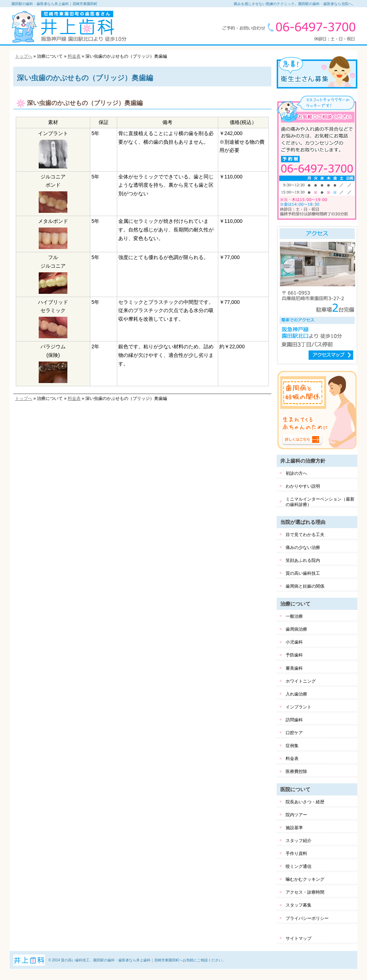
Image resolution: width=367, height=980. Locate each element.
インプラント (299, 707)
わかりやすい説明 (303, 486)
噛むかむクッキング (305, 879)
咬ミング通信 (299, 866)
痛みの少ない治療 (303, 548)
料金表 (74, 56)
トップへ (24, 56)
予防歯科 (294, 655)
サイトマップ (299, 938)
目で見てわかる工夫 (305, 535)
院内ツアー (296, 815)
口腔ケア (294, 733)
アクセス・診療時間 (305, 892)
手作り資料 (296, 854)
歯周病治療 (296, 629)
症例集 (292, 746)
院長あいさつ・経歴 (305, 802)
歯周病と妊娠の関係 (305, 586)
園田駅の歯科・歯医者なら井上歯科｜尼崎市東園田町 (54, 4)
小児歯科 (294, 642)
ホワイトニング (301, 681)
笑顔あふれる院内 (303, 560)
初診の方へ (296, 473)
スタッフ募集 (299, 905)
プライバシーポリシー (307, 918)
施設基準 (294, 828)
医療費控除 (296, 771)
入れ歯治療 (296, 694)
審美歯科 (294, 668)
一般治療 (294, 616)
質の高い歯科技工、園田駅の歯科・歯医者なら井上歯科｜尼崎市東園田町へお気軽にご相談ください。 (143, 960)
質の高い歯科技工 (303, 573)
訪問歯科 (294, 720)
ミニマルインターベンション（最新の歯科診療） (320, 502)
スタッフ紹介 (299, 841)
